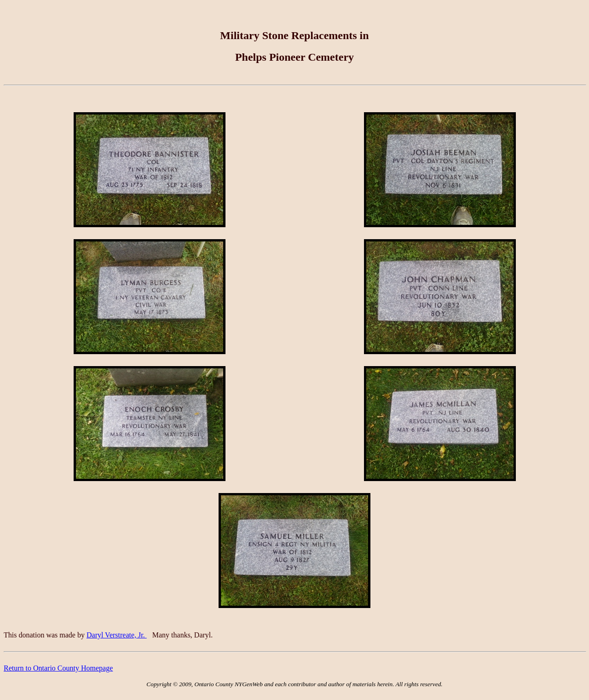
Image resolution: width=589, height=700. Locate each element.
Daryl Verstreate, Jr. (117, 635)
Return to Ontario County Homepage (58, 668)
